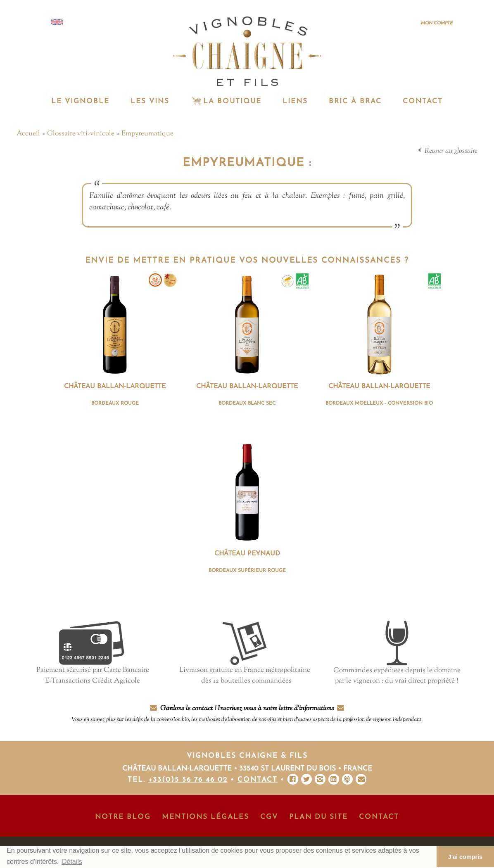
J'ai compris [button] (465, 857)
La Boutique (226, 101)
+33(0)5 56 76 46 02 (188, 780)
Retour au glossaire (451, 151)
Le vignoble (80, 101)
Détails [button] (72, 862)
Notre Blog (123, 817)
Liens (295, 101)
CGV (269, 817)
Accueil (28, 134)
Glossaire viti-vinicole (81, 134)
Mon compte (437, 23)
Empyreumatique (147, 134)
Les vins (150, 101)
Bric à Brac (355, 101)
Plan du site (318, 817)
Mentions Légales (205, 817)
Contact (423, 101)
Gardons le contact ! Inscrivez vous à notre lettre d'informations (247, 714)
